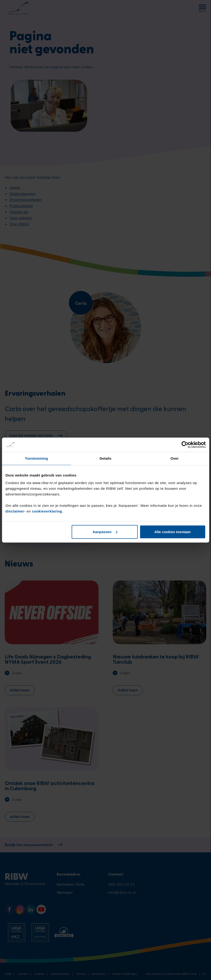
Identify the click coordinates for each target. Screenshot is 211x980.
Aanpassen (105, 532)
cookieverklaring (47, 511)
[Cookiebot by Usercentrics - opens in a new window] (185, 445)
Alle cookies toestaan (173, 532)
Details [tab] (106, 458)
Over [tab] (175, 458)
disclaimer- (16, 511)
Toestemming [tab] (36, 458)
